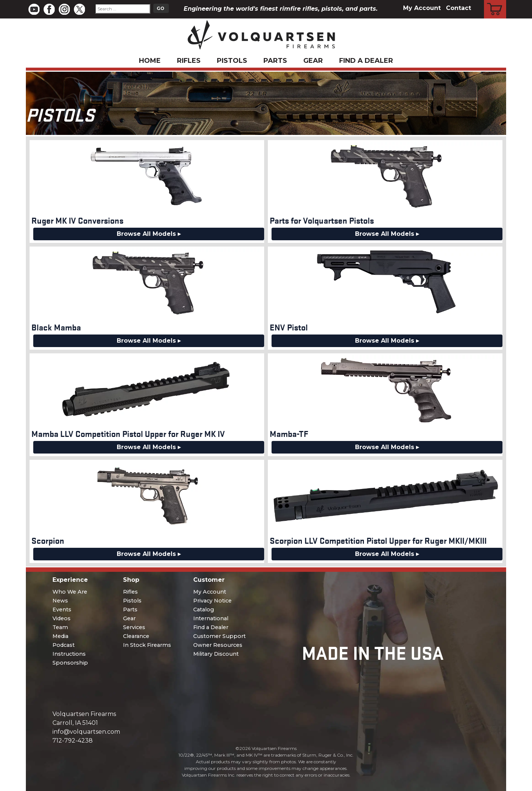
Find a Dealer (366, 61)
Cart (495, 1)
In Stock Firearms (147, 645)
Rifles (189, 61)
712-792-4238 (73, 741)
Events (62, 610)
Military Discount (216, 654)
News (60, 601)
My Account (422, 8)
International (211, 618)
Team (60, 627)
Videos (62, 618)
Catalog (204, 610)
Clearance (136, 636)
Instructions (69, 654)
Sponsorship (70, 663)
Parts (275, 61)
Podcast (64, 645)
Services (134, 627)
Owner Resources (218, 645)
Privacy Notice (212, 601)
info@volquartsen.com (86, 732)
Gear (313, 61)
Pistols (232, 61)
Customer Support (219, 636)
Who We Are (70, 592)
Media (60, 636)
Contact (458, 8)
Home (150, 61)
